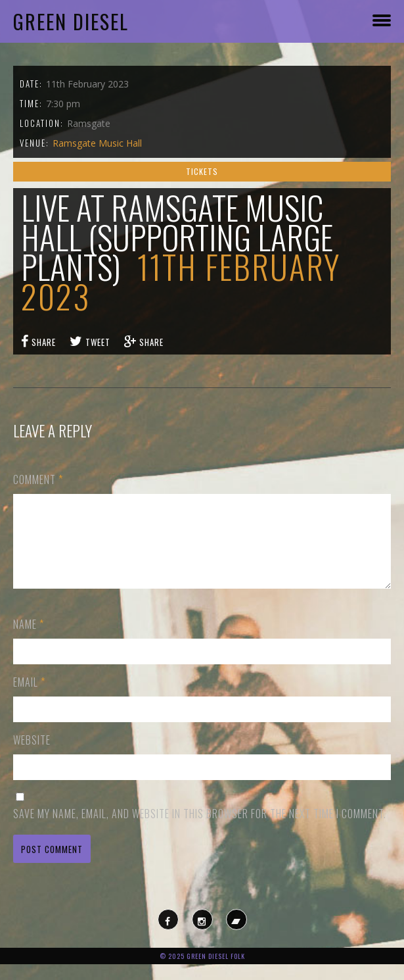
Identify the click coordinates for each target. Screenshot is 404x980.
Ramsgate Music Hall (97, 143)
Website (32, 756)
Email (29, 698)
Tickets (202, 171)
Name (29, 640)
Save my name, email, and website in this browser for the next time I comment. (200, 829)
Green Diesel (71, 21)
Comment (38, 479)
